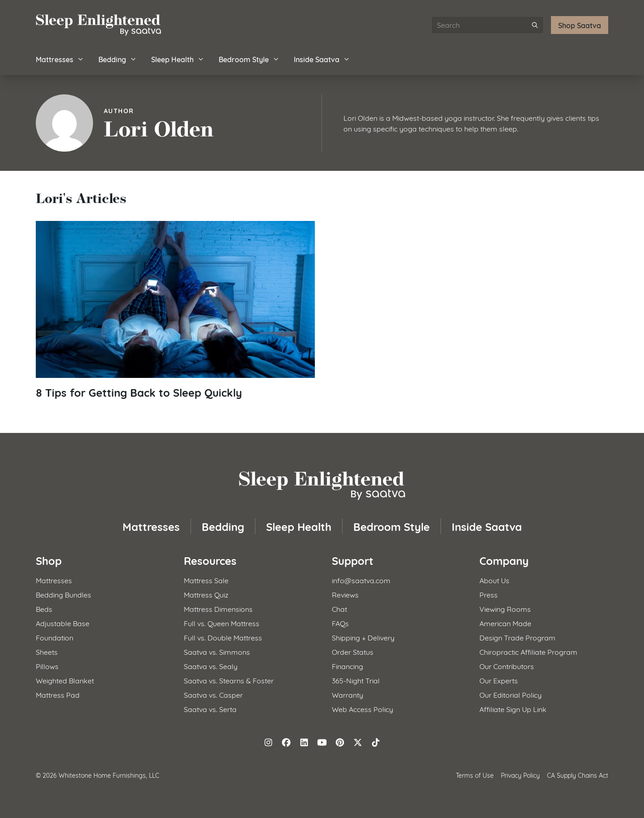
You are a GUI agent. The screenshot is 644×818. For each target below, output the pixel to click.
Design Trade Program (517, 637)
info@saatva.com (361, 580)
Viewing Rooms (505, 608)
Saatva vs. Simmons (217, 651)
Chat (339, 608)
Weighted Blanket (65, 680)
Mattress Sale (206, 580)
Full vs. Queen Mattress (222, 623)
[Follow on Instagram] (268, 742)
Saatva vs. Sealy (211, 666)
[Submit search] (535, 25)
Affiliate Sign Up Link (513, 709)
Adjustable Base (63, 623)
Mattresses (60, 59)
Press (489, 594)
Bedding (118, 59)
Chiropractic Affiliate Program (528, 651)
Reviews (345, 594)
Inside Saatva (322, 59)
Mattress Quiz (206, 594)
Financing (347, 666)
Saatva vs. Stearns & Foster (229, 680)
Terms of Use (475, 775)
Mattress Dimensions (218, 608)
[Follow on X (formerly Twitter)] (358, 742)
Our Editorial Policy (511, 694)
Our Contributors (507, 666)
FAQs (340, 623)
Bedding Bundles (64, 594)
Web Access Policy (362, 709)
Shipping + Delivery (363, 637)
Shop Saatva (580, 25)
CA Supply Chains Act (578, 775)
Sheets (47, 651)
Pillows (47, 666)
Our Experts (499, 680)
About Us (494, 580)
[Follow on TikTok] (376, 742)
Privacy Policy (520, 775)
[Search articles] (487, 25)
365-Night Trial (356, 680)
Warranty (347, 694)
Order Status (353, 651)
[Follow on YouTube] (322, 742)
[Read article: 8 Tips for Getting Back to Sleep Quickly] (175, 310)
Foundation (55, 637)
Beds (44, 608)
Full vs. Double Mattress (223, 637)
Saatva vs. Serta (210, 709)
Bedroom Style (249, 59)
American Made (505, 623)
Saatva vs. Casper (213, 694)
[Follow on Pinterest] (340, 742)
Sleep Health (178, 59)
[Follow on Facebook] (286, 742)
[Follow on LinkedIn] (304, 742)
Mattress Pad (58, 694)
